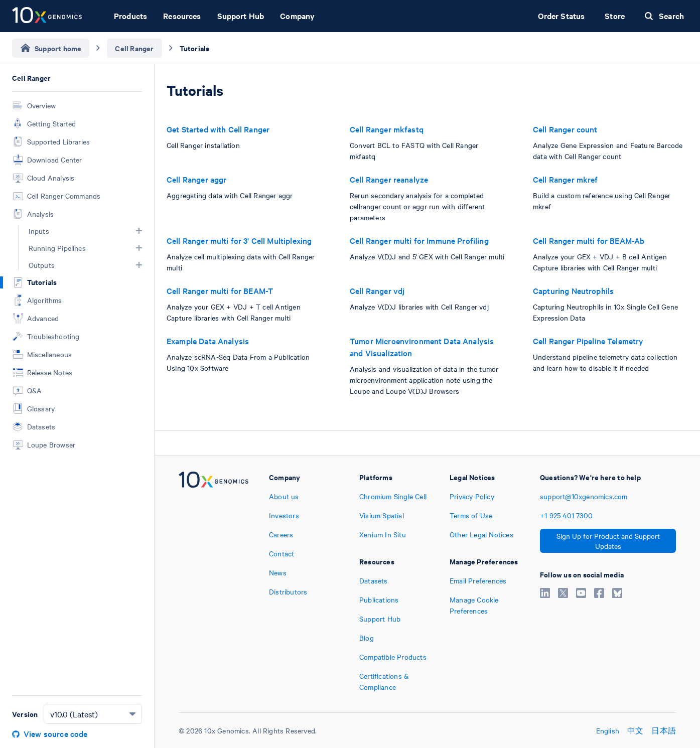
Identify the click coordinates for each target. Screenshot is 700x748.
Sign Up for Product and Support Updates (608, 541)
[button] (139, 231)
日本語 (664, 730)
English (608, 730)
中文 (635, 730)
